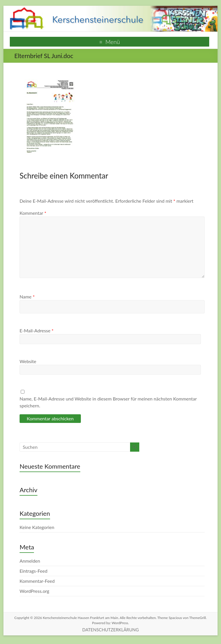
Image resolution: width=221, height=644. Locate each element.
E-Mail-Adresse (37, 330)
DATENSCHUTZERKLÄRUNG (110, 630)
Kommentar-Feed (37, 581)
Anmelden (30, 561)
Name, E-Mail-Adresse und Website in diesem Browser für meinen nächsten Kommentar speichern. (108, 402)
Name (27, 297)
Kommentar (33, 213)
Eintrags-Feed (34, 571)
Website (28, 361)
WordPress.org (34, 591)
